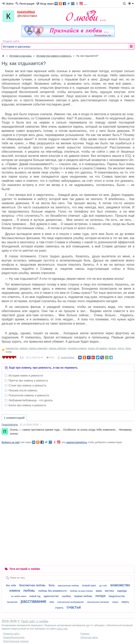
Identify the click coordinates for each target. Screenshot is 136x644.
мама (99, 591)
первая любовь (83, 596)
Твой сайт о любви (35, 621)
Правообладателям (14, 637)
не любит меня (19, 596)
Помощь (85, 634)
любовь (29, 591)
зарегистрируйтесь (77, 442)
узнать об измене (97, 348)
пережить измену (77, 348)
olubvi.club (62, 629)
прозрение (12, 602)
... (71, 3)
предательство (117, 596)
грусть (121, 348)
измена (23, 348)
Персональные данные (16, 641)
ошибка (66, 596)
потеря (100, 596)
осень (9, 352)
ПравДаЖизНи (10, 425)
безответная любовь (32, 585)
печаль (112, 348)
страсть (59, 608)
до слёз (103, 586)
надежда (122, 591)
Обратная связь (89, 637)
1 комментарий (14, 418)
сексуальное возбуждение (71, 602)
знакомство (12, 348)
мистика (109, 591)
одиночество (51, 596)
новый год (35, 596)
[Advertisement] (68, 472)
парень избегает (57, 348)
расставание (33, 601)
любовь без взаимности (52, 591)
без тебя (11, 585)
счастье (74, 607)
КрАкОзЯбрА (26, 12)
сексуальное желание (98, 602)
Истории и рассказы (17, 46)
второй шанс (89, 586)
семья (115, 602)
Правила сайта (11, 634)
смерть (125, 602)
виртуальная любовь (68, 586)
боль (128, 348)
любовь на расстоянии (81, 591)
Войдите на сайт (11, 442)
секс (52, 602)
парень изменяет (38, 348)
